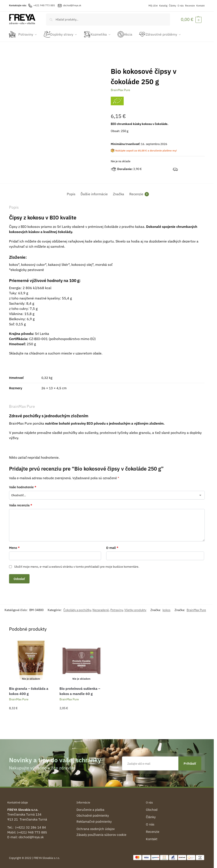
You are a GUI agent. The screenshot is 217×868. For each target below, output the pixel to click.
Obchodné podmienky (93, 814)
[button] (191, 19)
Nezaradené (101, 608)
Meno (14, 546)
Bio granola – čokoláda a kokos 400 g (29, 690)
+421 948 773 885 (41, 5)
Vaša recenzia (21, 504)
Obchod (152, 808)
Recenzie (190, 6)
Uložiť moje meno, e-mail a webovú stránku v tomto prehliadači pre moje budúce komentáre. (77, 565)
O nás (181, 6)
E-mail (112, 546)
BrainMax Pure (120, 89)
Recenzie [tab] (139, 193)
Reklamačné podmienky (94, 820)
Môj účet (153, 6)
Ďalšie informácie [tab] (94, 193)
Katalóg (163, 6)
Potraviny (117, 608)
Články (173, 6)
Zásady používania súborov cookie (101, 833)
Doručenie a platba (90, 808)
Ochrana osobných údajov (96, 827)
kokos (166, 608)
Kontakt (201, 6)
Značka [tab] (119, 193)
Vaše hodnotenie (23, 486)
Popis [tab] (71, 193)
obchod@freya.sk (72, 5)
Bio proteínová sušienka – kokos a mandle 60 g (80, 690)
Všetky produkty (135, 608)
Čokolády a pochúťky (77, 608)
